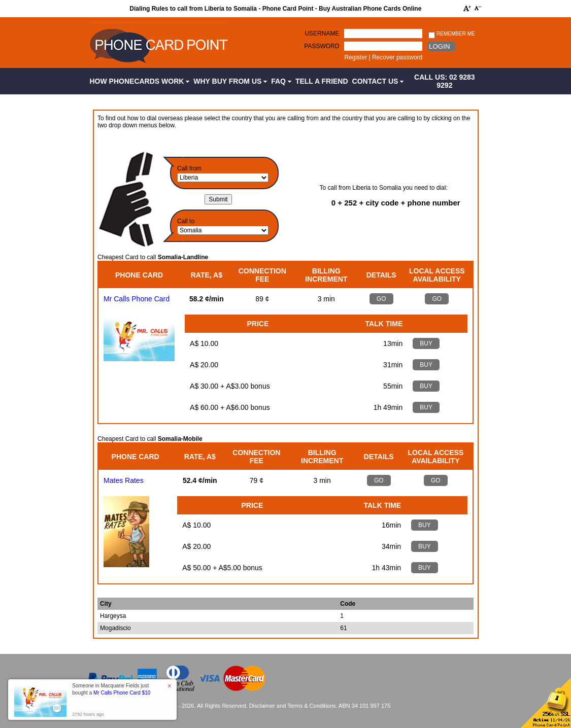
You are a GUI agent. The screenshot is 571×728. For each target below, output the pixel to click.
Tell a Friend (322, 81)
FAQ (281, 81)
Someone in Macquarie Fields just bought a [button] (111, 689)
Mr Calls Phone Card (137, 299)
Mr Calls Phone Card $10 (122, 693)
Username (322, 33)
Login (439, 46)
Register (356, 57)
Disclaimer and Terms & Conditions (293, 706)
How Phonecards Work (140, 81)
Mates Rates (124, 480)
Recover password (397, 57)
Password (322, 46)
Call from (189, 168)
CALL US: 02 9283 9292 (445, 81)
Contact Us (378, 81)
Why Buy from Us (230, 81)
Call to (186, 221)
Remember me (451, 34)
